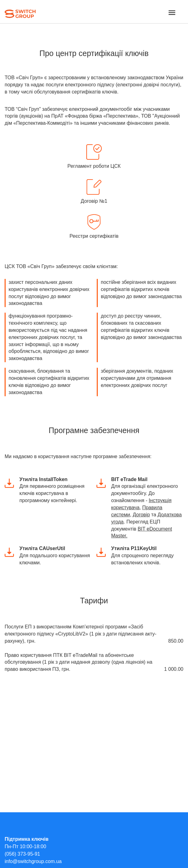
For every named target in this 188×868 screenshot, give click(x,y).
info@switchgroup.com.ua (33, 861)
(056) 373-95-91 (22, 854)
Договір (141, 515)
